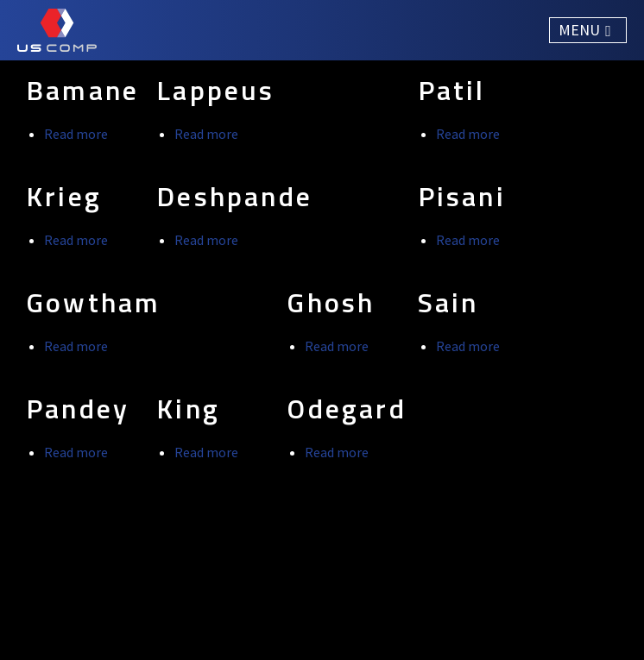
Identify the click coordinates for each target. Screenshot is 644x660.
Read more (76, 134)
